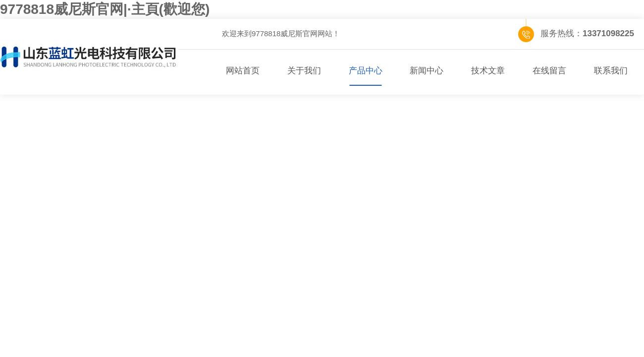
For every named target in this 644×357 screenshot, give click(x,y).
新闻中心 (427, 71)
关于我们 (304, 71)
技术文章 (488, 71)
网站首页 (243, 71)
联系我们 (611, 71)
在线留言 (549, 71)
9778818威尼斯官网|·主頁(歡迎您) (105, 9)
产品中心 (366, 71)
